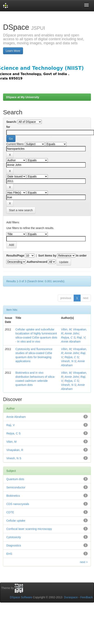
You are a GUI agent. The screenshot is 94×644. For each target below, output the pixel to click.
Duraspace (71, 597)
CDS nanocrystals (18, 504)
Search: (11, 122)
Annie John (72, 333)
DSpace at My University (23, 97)
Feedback (87, 597)
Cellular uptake (16, 521)
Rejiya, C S (68, 337)
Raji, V (81, 337)
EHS (9, 554)
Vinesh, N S (69, 361)
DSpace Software (21, 597)
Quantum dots (15, 479)
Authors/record (37, 262)
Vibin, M (66, 329)
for (8, 127)
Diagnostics (14, 545)
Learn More (13, 51)
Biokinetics (13, 496)
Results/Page (15, 256)
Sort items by (47, 256)
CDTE (10, 512)
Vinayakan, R (15, 450)
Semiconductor (16, 487)
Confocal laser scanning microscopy (29, 529)
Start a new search (21, 210)
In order (81, 256)
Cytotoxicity (14, 537)
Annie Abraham (71, 342)
